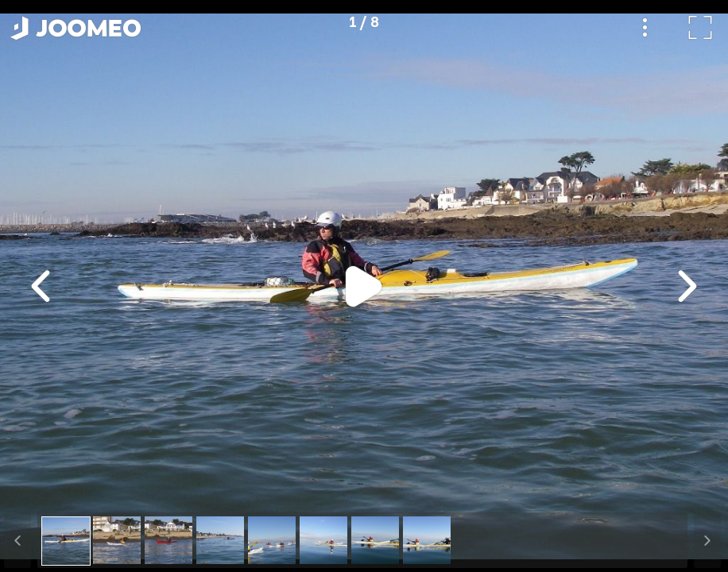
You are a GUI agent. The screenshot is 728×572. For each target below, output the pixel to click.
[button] (42, 490)
